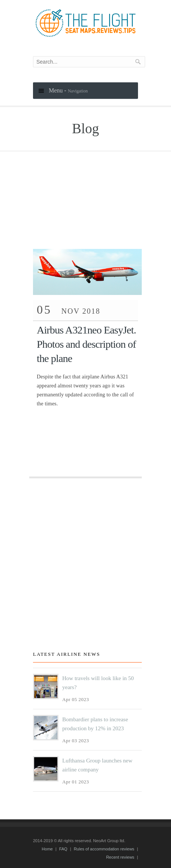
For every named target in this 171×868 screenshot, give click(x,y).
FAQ (63, 849)
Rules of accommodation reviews (104, 849)
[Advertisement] (85, 193)
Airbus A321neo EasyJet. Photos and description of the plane (86, 344)
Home (47, 849)
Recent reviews (120, 857)
